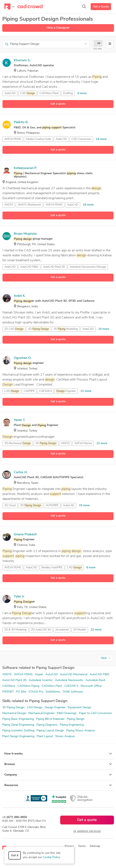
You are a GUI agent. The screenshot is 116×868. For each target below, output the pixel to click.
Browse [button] (58, 764)
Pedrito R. (21, 122)
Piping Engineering (72, 725)
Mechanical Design (14, 713)
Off (99, 43)
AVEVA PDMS (13, 139)
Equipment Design (80, 708)
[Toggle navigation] (9, 7)
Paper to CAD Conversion (95, 713)
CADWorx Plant (49, 93)
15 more (84, 506)
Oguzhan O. (23, 358)
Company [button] (58, 775)
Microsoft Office (91, 686)
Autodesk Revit (95, 680)
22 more (102, 443)
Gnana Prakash (25, 535)
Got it (15, 856)
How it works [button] (58, 754)
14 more (101, 139)
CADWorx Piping (28, 686)
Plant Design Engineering (18, 736)
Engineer (66, 391)
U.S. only (98, 49)
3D (39, 329)
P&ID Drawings (67, 713)
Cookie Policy (51, 857)
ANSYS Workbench (29, 205)
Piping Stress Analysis (81, 731)
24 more (88, 205)
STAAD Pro (36, 692)
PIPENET (8, 692)
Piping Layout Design (50, 731)
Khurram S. (22, 60)
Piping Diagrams (47, 725)
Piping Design (76, 719)
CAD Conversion (81, 139)
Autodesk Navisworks (69, 680)
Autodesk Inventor (41, 680)
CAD (28, 93)
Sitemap (95, 846)
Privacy (69, 846)
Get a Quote (101, 7)
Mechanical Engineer (42, 713)
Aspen (39, 675)
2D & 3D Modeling (15, 630)
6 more (82, 93)
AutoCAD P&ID (29, 267)
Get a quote (58, 104)
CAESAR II (45, 391)
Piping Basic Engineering (18, 719)
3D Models (80, 630)
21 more (86, 391)
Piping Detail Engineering (18, 725)
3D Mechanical (18, 443)
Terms (82, 846)
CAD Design (35, 708)
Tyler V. (19, 597)
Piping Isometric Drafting (18, 731)
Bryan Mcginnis (25, 234)
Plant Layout (45, 736)
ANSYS (9, 205)
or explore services (87, 831)
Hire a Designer (58, 28)
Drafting (68, 93)
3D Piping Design (13, 708)
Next (106, 658)
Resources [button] (58, 785)
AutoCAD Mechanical (74, 675)
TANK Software (73, 692)
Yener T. (20, 420)
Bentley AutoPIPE (52, 568)
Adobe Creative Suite (38, 139)
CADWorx (9, 686)
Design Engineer (55, 708)
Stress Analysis (65, 736)
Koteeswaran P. (25, 168)
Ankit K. (20, 296)
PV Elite (21, 692)
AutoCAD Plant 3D (54, 267)
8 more (91, 568)
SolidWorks (53, 692)
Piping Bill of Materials (50, 719)
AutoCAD (10, 93)
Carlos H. (21, 472)
